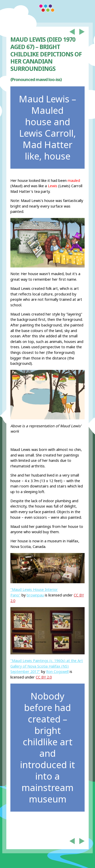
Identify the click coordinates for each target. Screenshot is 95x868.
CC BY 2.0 (44, 677)
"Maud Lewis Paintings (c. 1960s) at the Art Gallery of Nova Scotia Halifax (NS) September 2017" (47, 666)
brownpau (35, 595)
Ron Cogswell (57, 672)
